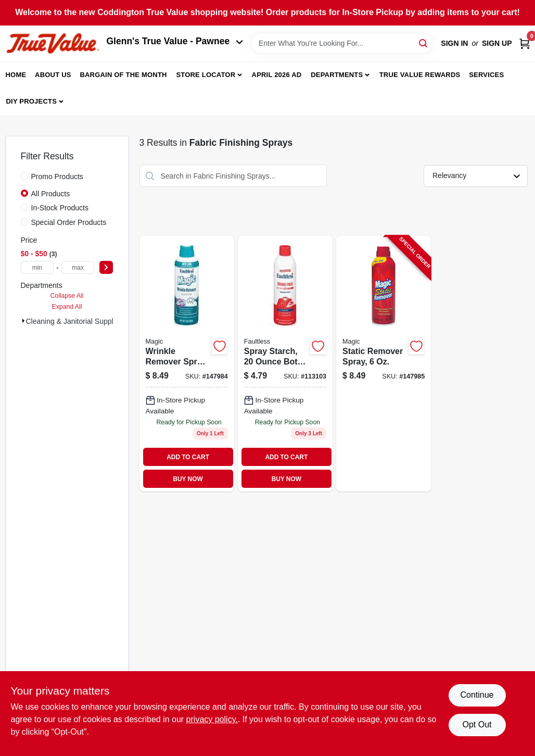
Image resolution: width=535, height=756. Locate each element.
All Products (51, 194)
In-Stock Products (60, 208)
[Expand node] (23, 321)
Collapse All (67, 296)
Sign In (454, 43)
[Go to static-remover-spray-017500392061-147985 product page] (384, 364)
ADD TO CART (188, 457)
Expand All (67, 307)
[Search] (424, 42)
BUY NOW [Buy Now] (188, 479)
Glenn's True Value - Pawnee (175, 41)
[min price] (37, 267)
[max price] (78, 267)
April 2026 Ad (277, 75)
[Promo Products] (24, 176)
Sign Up (497, 43)
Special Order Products (69, 222)
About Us (53, 75)
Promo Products (57, 177)
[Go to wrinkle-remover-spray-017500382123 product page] (187, 364)
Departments (337, 75)
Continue (477, 695)
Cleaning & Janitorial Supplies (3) (80, 321)
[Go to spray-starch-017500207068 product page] (285, 364)
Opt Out (477, 725)
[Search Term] (342, 43)
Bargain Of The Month (123, 75)
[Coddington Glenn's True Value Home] (53, 43)
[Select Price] (106, 267)
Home (16, 75)
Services (486, 75)
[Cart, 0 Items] (525, 43)
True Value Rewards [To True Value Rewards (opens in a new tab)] (420, 75)
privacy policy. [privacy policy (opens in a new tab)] (212, 719)
